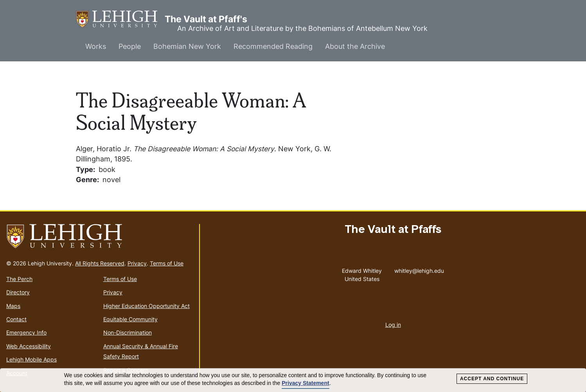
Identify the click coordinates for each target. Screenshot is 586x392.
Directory (18, 292)
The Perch (19, 279)
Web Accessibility (29, 346)
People (130, 46)
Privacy (137, 263)
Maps (13, 306)
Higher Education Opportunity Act (146, 306)
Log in (393, 325)
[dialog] (293, 380)
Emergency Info (26, 332)
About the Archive (355, 46)
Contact (16, 319)
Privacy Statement (305, 383)
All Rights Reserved (100, 263)
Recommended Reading (273, 46)
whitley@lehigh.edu (419, 269)
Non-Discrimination (128, 332)
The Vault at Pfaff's (120, 19)
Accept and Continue (492, 379)
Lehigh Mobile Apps (31, 359)
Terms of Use (167, 263)
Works (96, 46)
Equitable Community (130, 319)
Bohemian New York (187, 46)
